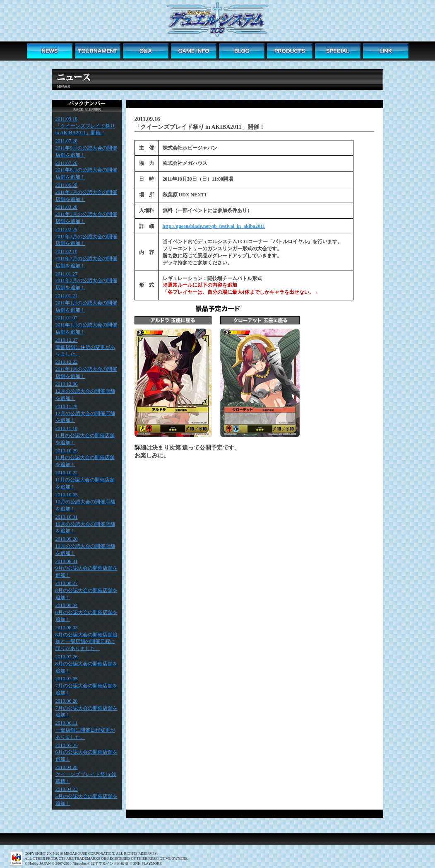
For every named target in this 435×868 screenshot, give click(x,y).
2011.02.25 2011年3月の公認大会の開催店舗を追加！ (87, 237)
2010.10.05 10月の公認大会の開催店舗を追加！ (85, 502)
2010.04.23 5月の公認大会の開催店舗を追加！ (87, 796)
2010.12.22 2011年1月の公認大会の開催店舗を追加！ (87, 369)
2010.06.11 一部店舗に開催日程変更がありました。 (85, 730)
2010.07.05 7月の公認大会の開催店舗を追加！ (87, 686)
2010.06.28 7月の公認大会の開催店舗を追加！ (87, 708)
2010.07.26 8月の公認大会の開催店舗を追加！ (87, 664)
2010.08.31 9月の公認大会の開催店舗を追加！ (87, 568)
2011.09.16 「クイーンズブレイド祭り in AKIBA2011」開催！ (85, 126)
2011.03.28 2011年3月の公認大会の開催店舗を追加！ (87, 214)
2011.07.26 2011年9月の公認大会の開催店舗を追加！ (87, 148)
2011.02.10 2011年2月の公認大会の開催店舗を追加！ (87, 259)
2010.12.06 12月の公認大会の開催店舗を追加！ (85, 391)
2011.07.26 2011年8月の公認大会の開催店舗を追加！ (87, 170)
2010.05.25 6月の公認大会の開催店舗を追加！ (87, 752)
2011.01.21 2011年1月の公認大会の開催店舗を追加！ (87, 303)
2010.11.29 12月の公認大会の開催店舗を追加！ (85, 413)
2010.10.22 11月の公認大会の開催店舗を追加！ (85, 480)
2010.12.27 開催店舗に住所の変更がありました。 (85, 347)
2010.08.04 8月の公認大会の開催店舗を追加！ (87, 612)
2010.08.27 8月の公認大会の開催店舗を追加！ (87, 590)
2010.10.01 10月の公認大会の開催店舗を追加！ (85, 524)
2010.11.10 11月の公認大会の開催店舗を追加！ (85, 435)
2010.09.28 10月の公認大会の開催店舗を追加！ (85, 546)
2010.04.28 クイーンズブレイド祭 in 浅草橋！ (86, 774)
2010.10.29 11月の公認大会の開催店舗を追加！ (85, 458)
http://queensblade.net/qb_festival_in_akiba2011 (214, 226)
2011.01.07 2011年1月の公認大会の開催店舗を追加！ (87, 325)
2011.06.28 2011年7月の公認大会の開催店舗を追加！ (87, 192)
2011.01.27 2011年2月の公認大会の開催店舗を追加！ (87, 281)
